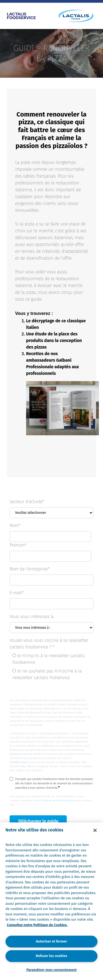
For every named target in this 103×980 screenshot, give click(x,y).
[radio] (53, 660)
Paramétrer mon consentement (51, 970)
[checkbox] (51, 668)
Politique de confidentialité (57, 801)
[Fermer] (95, 830)
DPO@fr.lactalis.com (22, 762)
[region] (51, 901)
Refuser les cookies (51, 956)
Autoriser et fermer (51, 941)
